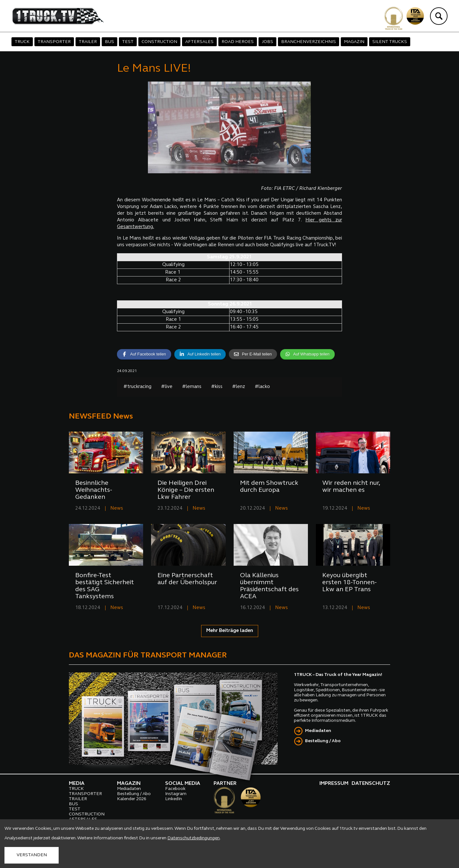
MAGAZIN (354, 42)
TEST (128, 42)
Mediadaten (318, 731)
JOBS (267, 42)
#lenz (239, 387)
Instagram (176, 794)
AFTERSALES (199, 42)
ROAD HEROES (238, 42)
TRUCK (22, 42)
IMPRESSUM (334, 784)
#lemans (192, 387)
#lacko (262, 387)
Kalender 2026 (132, 799)
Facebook (175, 789)
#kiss (217, 387)
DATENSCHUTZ (371, 784)
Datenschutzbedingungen (193, 838)
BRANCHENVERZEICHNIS (309, 42)
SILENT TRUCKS (390, 42)
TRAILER (88, 42)
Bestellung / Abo (323, 741)
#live (167, 387)
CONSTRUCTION (159, 42)
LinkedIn (174, 799)
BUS (109, 42)
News (117, 509)
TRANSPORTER (54, 42)
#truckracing (137, 387)
